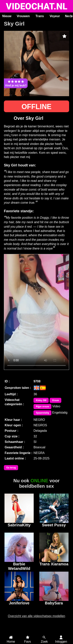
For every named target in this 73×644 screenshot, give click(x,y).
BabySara (54, 603)
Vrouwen (23, 16)
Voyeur (55, 16)
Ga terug (11, 468)
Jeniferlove (19, 603)
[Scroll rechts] (71, 16)
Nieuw (7, 16)
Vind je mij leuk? (16, 83)
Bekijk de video (36, 312)
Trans (40, 16)
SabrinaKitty (19, 525)
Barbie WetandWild (19, 566)
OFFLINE (37, 107)
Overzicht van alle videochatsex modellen (36, 616)
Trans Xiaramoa (54, 564)
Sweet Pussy (54, 525)
